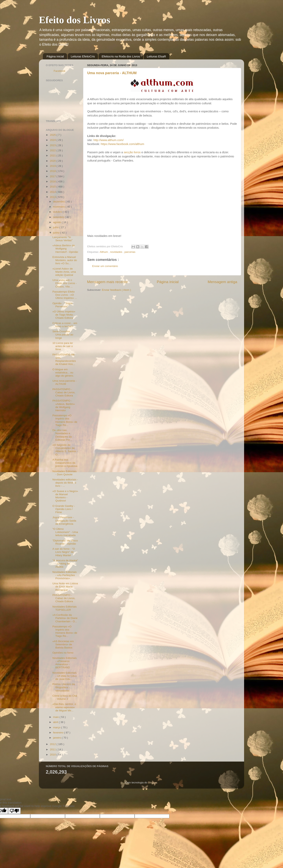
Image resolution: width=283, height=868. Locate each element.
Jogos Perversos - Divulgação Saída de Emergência (64, 520)
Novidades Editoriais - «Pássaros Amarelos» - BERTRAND (65, 663)
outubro (58, 212)
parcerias (130, 252)
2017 (53, 176)
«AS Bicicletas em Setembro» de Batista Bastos (63, 644)
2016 (53, 181)
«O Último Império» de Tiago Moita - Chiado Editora (64, 315)
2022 (53, 150)
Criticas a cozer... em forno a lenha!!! (65, 325)
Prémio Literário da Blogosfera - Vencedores (64, 687)
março (57, 727)
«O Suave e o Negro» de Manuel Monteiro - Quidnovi (65, 496)
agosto (57, 222)
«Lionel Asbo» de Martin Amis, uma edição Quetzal (64, 272)
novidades (116, 252)
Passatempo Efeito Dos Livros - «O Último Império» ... (65, 295)
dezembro (59, 202)
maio (56, 717)
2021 (53, 156)
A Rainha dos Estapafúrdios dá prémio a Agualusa (65, 463)
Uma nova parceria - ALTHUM (112, 73)
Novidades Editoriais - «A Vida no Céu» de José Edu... (65, 676)
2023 (53, 145)
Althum (104, 252)
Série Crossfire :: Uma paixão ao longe (63, 335)
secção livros (133, 152)
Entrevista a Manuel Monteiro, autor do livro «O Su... (65, 260)
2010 (53, 755)
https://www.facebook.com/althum (123, 144)
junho (57, 233)
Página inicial (55, 56)
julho (56, 227)
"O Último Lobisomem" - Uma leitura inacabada (65, 532)
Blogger (153, 783)
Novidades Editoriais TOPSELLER (65, 608)
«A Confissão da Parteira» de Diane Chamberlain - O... (65, 618)
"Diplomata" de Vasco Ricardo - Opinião (65, 542)
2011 (53, 749)
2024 (53, 140)
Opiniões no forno (63, 653)
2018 (53, 171)
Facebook (59, 71)
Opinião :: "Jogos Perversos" (62, 305)
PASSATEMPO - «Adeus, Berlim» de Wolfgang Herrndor (64, 405)
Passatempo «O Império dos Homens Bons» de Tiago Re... (65, 420)
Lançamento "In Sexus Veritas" (62, 239)
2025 (53, 135)
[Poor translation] (14, 811)
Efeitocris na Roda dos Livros (121, 56)
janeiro (57, 738)
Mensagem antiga (222, 282)
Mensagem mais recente (107, 282)
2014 (53, 192)
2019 (53, 166)
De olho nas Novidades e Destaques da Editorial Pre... (62, 435)
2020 (53, 161)
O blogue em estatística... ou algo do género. (63, 373)
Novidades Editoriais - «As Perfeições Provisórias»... (65, 575)
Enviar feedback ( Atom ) (117, 290)
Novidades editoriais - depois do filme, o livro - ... (65, 483)
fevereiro (59, 733)
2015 (53, 187)
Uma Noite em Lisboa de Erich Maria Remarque (65, 587)
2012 (53, 744)
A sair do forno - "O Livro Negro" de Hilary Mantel (64, 552)
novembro (59, 207)
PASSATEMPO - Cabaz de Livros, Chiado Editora (64, 392)
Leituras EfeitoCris (83, 56)
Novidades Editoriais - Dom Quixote (65, 473)
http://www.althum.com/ (108, 140)
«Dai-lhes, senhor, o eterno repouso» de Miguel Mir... (64, 707)
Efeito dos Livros (75, 20)
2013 (53, 197)
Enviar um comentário (105, 266)
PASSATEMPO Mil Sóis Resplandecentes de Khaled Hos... (64, 359)
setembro (59, 217)
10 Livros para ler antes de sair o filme (63, 346)
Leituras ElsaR (156, 56)
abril (56, 722)
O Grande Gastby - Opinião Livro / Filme (64, 509)
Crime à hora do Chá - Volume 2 (65, 697)
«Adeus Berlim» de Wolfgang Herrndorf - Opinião (65, 249)
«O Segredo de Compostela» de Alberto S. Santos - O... (65, 450)
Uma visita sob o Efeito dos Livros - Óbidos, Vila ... (65, 283)
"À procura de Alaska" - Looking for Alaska (65, 564)
